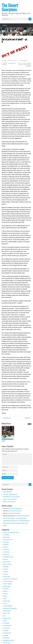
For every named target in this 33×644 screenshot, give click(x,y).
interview (5, 576)
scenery (5, 606)
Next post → (28, 418)
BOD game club (7, 542)
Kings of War (7, 579)
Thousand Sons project (15, 513)
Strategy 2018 (7, 620)
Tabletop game (27, 65)
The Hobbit (6, 625)
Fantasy (5, 561)
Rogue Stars (7, 603)
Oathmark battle (5, 439)
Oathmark (6, 591)
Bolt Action (6, 544)
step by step (6, 615)
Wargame (4, 65)
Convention (6, 552)
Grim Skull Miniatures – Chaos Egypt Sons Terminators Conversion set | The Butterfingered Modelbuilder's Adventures (16, 523)
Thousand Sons (7, 628)
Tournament (6, 630)
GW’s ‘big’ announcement (21, 439)
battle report (6, 539)
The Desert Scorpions (10, 7)
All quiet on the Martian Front (11, 534)
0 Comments (24, 60)
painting (5, 596)
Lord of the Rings (8, 584)
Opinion (5, 63)
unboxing (6, 633)
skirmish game (7, 613)
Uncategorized (12, 63)
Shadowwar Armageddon (10, 611)
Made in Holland (8, 586)
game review (7, 564)
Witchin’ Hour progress (9, 504)
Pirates (5, 598)
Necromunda (7, 588)
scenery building (8, 608)
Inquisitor (6, 574)
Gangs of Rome (7, 566)
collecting (6, 547)
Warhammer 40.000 (8, 642)
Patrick (5, 60)
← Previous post (6, 418)
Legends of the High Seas (10, 581)
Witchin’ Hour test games (10, 501)
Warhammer (6, 640)
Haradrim (6, 571)
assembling (6, 537)
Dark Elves (6, 556)
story (4, 618)
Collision (5, 549)
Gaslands (6, 569)
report (5, 601)
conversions (6, 554)
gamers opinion (27, 63)
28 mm (21, 63)
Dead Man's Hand (8, 559)
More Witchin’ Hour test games (11, 499)
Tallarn (5, 623)
